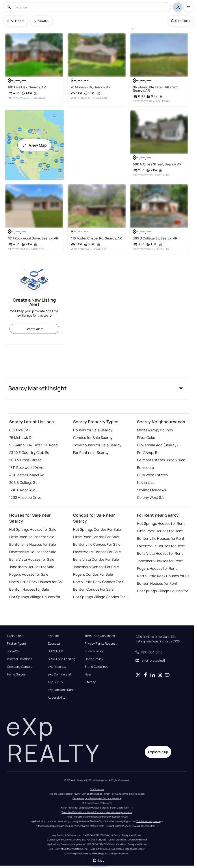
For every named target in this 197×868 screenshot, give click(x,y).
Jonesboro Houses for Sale (32, 567)
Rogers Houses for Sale (29, 574)
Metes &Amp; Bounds (155, 430)
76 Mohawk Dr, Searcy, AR (90, 87)
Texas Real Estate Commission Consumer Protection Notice (97, 817)
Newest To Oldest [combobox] (43, 21)
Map (98, 860)
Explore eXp (15, 636)
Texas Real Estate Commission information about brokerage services (97, 812)
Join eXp (13, 651)
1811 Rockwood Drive (26, 467)
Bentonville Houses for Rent (161, 538)
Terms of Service (130, 794)
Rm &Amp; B (147, 453)
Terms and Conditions (100, 636)
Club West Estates (152, 475)
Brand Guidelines (96, 667)
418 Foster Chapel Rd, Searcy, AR (96, 238)
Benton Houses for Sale (29, 589)
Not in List (146, 482)
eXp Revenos (57, 667)
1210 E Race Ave (22, 490)
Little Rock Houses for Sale (32, 537)
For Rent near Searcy (91, 453)
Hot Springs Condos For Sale (97, 529)
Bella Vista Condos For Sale (96, 559)
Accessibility (57, 697)
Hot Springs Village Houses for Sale (37, 597)
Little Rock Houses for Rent (160, 531)
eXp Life (53, 636)
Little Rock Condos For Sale (96, 537)
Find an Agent (17, 644)
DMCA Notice (97, 789)
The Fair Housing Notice (149, 821)
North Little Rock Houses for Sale (37, 582)
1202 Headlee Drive (25, 497)
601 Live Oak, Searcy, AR (27, 87)
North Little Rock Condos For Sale (101, 582)
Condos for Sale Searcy (93, 438)
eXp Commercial (59, 674)
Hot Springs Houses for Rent (161, 523)
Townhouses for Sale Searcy (97, 445)
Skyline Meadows (152, 490)
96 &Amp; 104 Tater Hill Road (33, 445)
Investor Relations (20, 659)
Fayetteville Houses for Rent (161, 546)
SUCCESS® (56, 651)
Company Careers (20, 667)
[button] (97, 388)
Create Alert (34, 329)
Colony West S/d (151, 497)
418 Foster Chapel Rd (27, 475)
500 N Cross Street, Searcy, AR (157, 164)
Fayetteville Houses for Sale (33, 552)
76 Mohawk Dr (21, 438)
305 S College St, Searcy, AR (155, 238)
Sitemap (90, 682)
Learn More (149, 826)
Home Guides (16, 674)
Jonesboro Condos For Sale (96, 567)
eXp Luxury (55, 682)
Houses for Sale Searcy (93, 430)
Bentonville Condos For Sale (97, 544)
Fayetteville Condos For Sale (97, 552)
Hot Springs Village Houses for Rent (165, 591)
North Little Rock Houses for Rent (165, 576)
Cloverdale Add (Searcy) (158, 445)
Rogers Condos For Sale (93, 574)
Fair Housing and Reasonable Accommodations (97, 798)
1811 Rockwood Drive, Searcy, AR (33, 238)
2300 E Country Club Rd (29, 453)
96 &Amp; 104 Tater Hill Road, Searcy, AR (156, 89)
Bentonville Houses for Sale (33, 544)
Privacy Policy (94, 651)
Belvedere (146, 467)
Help (88, 674)
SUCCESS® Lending (61, 659)
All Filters (15, 21)
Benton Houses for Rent (157, 583)
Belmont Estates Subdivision (161, 460)
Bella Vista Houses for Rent (160, 553)
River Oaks (146, 438)
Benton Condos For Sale (93, 589)
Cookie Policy (94, 659)
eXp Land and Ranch (62, 690)
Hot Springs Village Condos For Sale (101, 597)
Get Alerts (181, 21)
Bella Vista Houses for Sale (32, 559)
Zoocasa (54, 644)
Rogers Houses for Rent (157, 568)
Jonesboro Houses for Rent (160, 561)
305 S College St (23, 482)
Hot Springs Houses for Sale (33, 529)
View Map (34, 145)
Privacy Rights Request (101, 644)
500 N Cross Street (25, 460)
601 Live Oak (20, 430)
